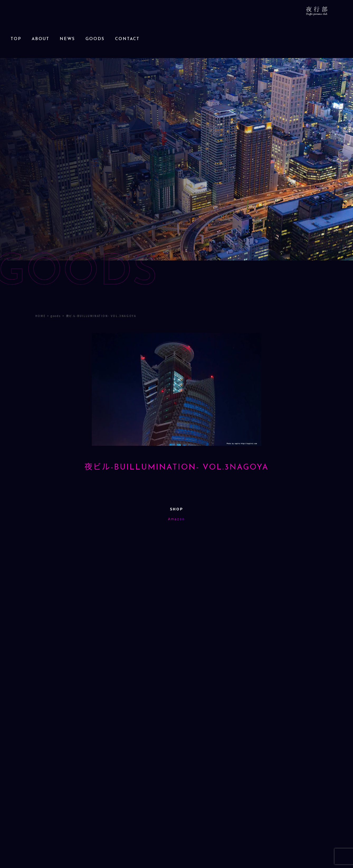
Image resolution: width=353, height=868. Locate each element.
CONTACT (127, 39)
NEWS (67, 39)
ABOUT (40, 39)
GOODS (95, 39)
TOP (16, 39)
